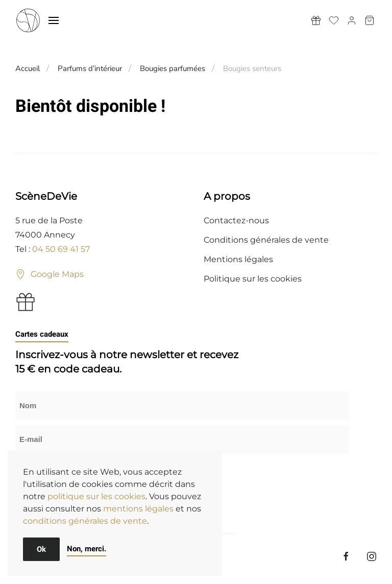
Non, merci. (87, 549)
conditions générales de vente (85, 521)
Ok (41, 549)
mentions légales (138, 509)
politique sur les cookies (96, 496)
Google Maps (50, 274)
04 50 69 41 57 (61, 249)
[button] (54, 20)
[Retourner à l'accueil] (28, 20)
